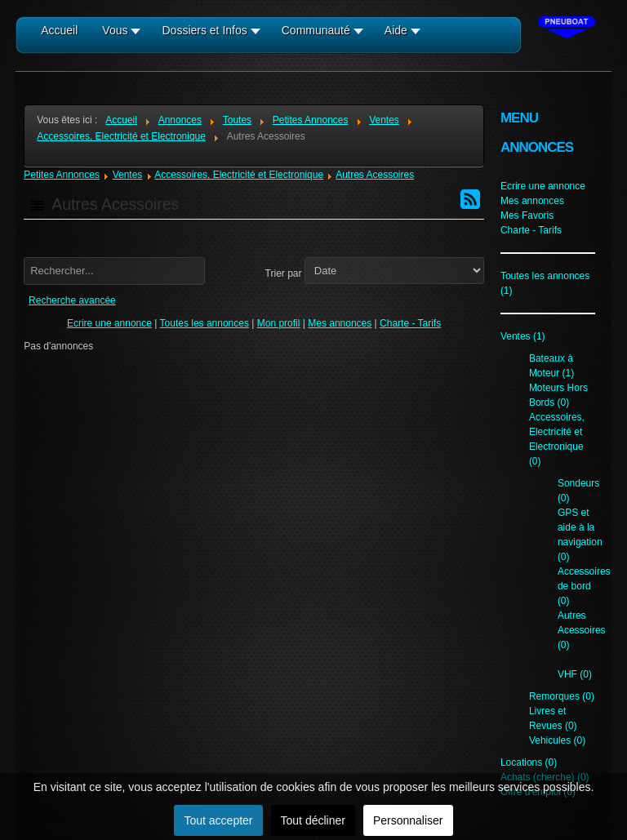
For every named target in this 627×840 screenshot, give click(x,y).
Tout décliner (313, 820)
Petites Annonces (62, 175)
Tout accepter (218, 820)
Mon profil (279, 323)
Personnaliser (408, 820)
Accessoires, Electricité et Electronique (239, 175)
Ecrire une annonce (109, 323)
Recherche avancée (72, 300)
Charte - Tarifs (410, 323)
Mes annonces (340, 323)
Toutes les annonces (205, 323)
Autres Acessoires (375, 175)
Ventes (128, 175)
